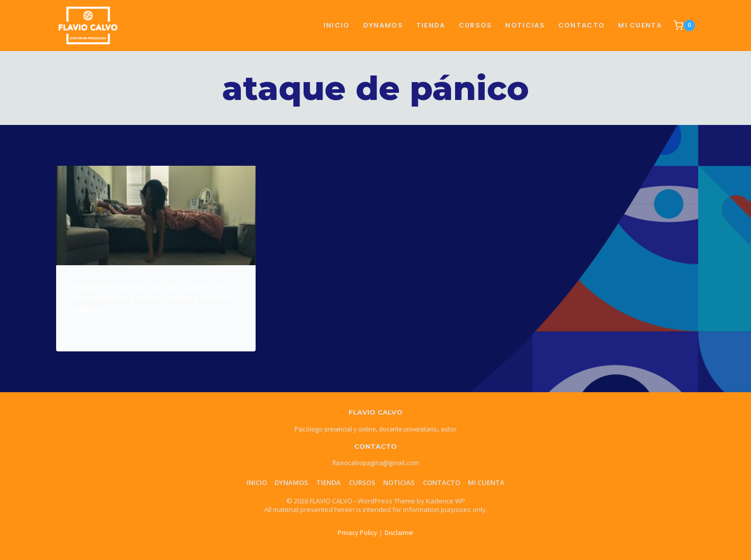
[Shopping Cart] (684, 26)
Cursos (362, 482)
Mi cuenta (640, 25)
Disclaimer (399, 533)
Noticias (399, 482)
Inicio (337, 25)
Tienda (329, 482)
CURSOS (475, 25)
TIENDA (431, 25)
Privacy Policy (357, 533)
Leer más (93, 329)
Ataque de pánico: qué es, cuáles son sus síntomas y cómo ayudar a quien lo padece (153, 298)
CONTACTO (581, 25)
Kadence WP (446, 501)
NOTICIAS (525, 25)
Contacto (442, 482)
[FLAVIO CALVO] (88, 25)
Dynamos (383, 25)
